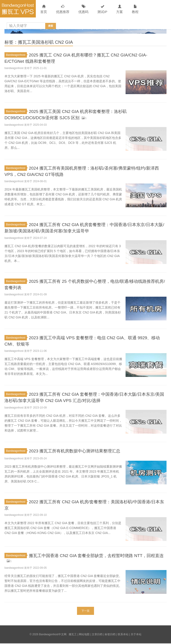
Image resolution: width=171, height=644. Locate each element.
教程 (135, 9)
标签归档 (110, 635)
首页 (44, 9)
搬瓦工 (73, 635)
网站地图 (84, 635)
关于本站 (136, 635)
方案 (120, 9)
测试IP (102, 9)
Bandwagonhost (16, 55)
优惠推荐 (63, 9)
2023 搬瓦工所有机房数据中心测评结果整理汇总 (82, 450)
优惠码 (83, 9)
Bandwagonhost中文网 (18, 9)
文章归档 (97, 635)
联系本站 (123, 635)
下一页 (85, 612)
